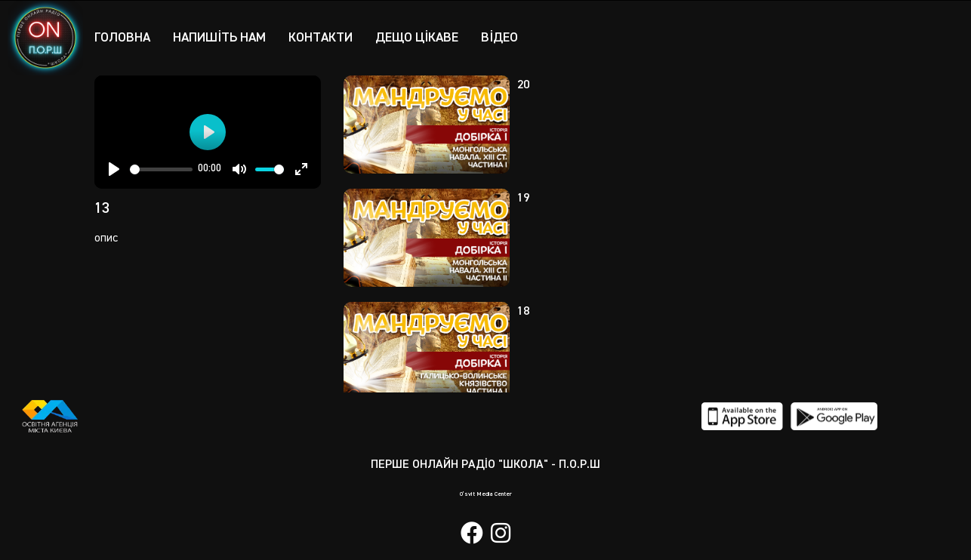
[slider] (161, 169)
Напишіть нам (222, 37)
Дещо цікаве (425, 37)
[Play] (114, 169)
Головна (123, 37)
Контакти (326, 37)
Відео (509, 37)
